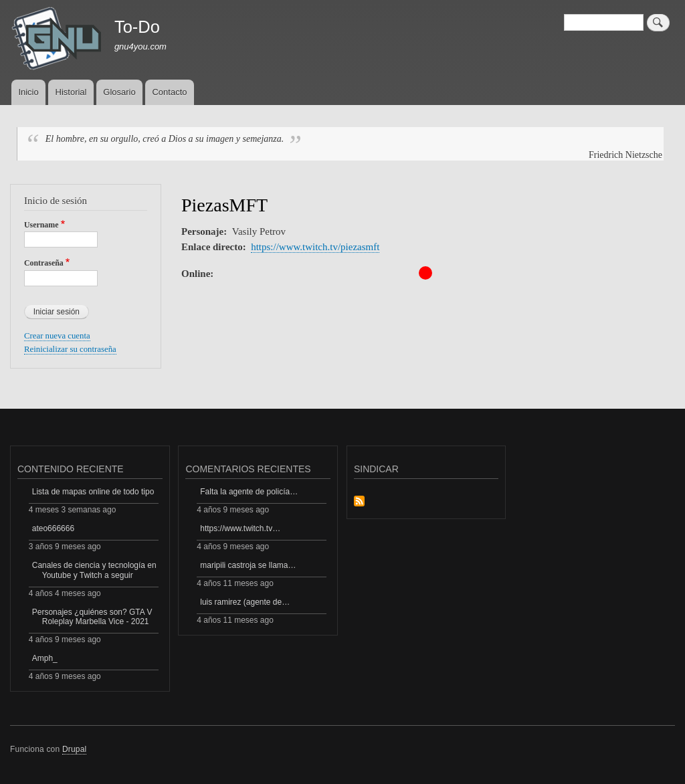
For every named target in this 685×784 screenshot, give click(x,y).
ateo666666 (53, 528)
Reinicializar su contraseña (70, 349)
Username (41, 225)
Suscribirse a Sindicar (359, 502)
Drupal (75, 749)
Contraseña (44, 263)
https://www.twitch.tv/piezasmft (315, 247)
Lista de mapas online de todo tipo (93, 492)
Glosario (119, 92)
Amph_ (45, 658)
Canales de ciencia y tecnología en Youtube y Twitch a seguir (94, 570)
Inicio (28, 92)
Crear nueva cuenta (57, 336)
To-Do (137, 27)
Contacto (169, 92)
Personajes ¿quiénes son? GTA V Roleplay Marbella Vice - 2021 (92, 617)
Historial (71, 92)
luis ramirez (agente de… (245, 602)
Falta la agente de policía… (249, 492)
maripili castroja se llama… (248, 565)
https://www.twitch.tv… (240, 528)
